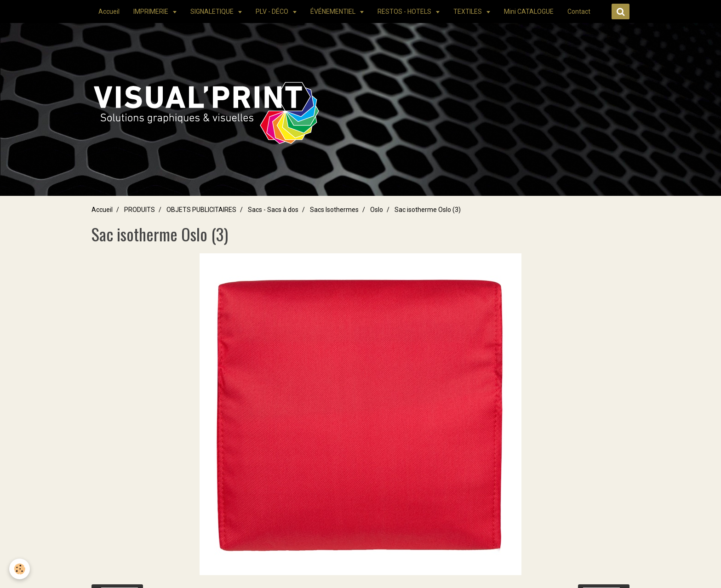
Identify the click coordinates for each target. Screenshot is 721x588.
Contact (579, 11)
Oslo (377, 210)
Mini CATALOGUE (529, 11)
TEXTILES (468, 11)
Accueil (109, 11)
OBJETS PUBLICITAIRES (201, 210)
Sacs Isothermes (334, 210)
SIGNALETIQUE (213, 11)
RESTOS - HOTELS (405, 11)
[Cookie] (20, 569)
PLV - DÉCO (273, 11)
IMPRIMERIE (152, 11)
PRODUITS (140, 210)
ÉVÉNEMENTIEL (334, 11)
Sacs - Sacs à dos (273, 210)
